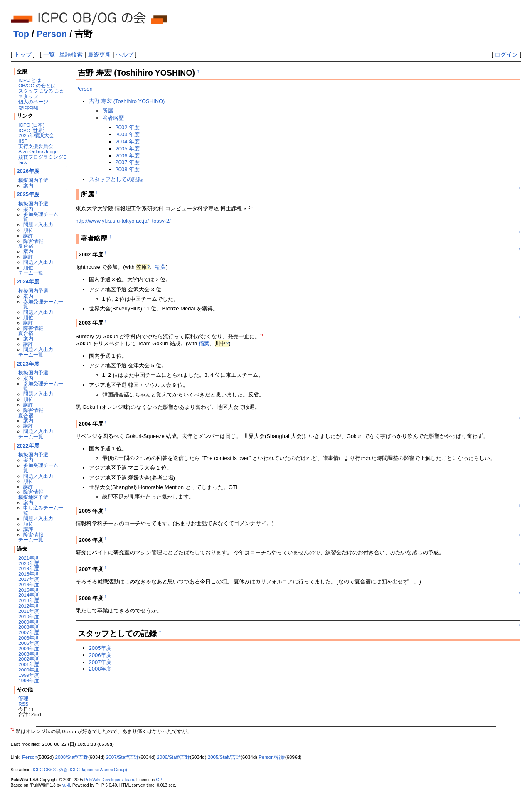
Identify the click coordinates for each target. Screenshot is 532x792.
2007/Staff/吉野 (123, 757)
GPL (160, 780)
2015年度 (29, 590)
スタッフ (28, 96)
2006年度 (29, 638)
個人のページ (33, 102)
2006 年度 (128, 156)
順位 (28, 230)
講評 (28, 235)
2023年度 (28, 364)
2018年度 (29, 574)
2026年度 (28, 171)
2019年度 (29, 568)
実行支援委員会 (36, 146)
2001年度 (29, 664)
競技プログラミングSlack (42, 160)
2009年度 (29, 622)
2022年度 (28, 446)
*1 (262, 335)
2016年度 (29, 584)
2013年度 (29, 600)
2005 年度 (128, 149)
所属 (108, 111)
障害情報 (33, 241)
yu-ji (66, 785)
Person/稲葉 (272, 757)
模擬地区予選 (33, 497)
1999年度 (29, 675)
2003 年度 (128, 134)
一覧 (49, 54)
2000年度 (29, 670)
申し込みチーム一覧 (43, 510)
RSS (23, 704)
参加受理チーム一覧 (43, 217)
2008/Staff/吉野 (72, 757)
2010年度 (29, 616)
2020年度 (29, 563)
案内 (28, 186)
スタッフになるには (41, 91)
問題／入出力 (38, 225)
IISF (23, 141)
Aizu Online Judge (38, 151)
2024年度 (28, 282)
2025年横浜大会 (36, 135)
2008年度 (29, 627)
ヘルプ (125, 54)
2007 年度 (128, 162)
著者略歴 (113, 118)
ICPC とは (30, 80)
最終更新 (99, 54)
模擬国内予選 (33, 180)
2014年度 (29, 595)
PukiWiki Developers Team (109, 780)
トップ (23, 54)
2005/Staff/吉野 (224, 757)
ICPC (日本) (31, 125)
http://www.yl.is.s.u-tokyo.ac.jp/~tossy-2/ (123, 221)
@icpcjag (28, 107)
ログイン (506, 54)
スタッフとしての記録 (116, 179)
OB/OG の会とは (37, 85)
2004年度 (29, 648)
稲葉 (160, 267)
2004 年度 (128, 141)
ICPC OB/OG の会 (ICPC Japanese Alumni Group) (80, 770)
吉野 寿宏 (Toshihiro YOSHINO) (127, 101)
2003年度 (29, 654)
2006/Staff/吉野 (173, 757)
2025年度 (28, 194)
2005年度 (29, 643)
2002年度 (29, 659)
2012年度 (29, 606)
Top (21, 34)
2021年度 (29, 558)
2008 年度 (128, 169)
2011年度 (29, 611)
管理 (23, 698)
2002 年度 (128, 127)
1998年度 (29, 680)
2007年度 (29, 632)
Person (52, 34)
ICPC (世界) (31, 130)
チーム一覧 (31, 273)
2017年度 (29, 579)
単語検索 (71, 54)
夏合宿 (26, 246)
